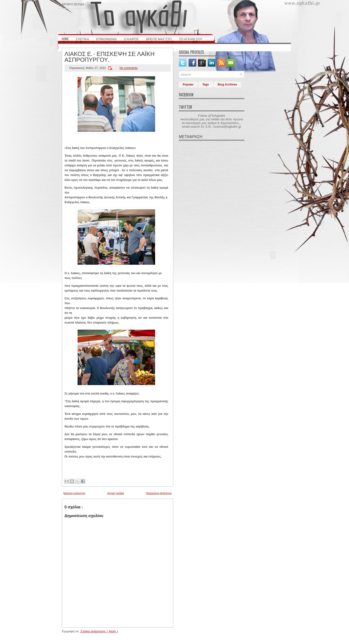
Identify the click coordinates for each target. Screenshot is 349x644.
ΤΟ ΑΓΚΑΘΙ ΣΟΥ (191, 39)
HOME (65, 39)
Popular (188, 85)
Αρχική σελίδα (73, 4)
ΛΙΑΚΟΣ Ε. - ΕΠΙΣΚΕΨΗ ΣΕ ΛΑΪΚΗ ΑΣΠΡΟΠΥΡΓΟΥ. (110, 56)
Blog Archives (227, 85)
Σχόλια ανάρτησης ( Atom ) (99, 631)
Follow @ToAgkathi (211, 116)
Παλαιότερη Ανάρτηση (159, 493)
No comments (129, 68)
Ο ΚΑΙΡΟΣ (131, 39)
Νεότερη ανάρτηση (74, 493)
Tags (206, 85)
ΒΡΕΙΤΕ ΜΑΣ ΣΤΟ (159, 39)
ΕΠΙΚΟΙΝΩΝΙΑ (106, 39)
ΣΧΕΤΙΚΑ (82, 39)
